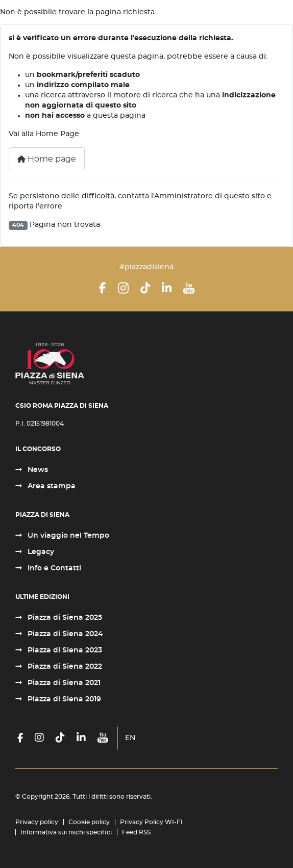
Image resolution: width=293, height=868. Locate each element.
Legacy (40, 552)
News (37, 470)
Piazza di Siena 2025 (64, 618)
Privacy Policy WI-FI (151, 822)
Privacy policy (37, 822)
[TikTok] (145, 288)
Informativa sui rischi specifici (66, 832)
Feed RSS (136, 832)
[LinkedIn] (167, 288)
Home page (47, 159)
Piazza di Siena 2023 (64, 650)
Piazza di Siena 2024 (64, 634)
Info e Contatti (53, 568)
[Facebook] (103, 288)
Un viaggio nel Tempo (67, 536)
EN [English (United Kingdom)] (130, 738)
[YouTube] (189, 288)
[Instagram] (123, 288)
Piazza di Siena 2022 (64, 667)
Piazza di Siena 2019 (63, 699)
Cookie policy (89, 822)
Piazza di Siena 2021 (63, 683)
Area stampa (51, 486)
